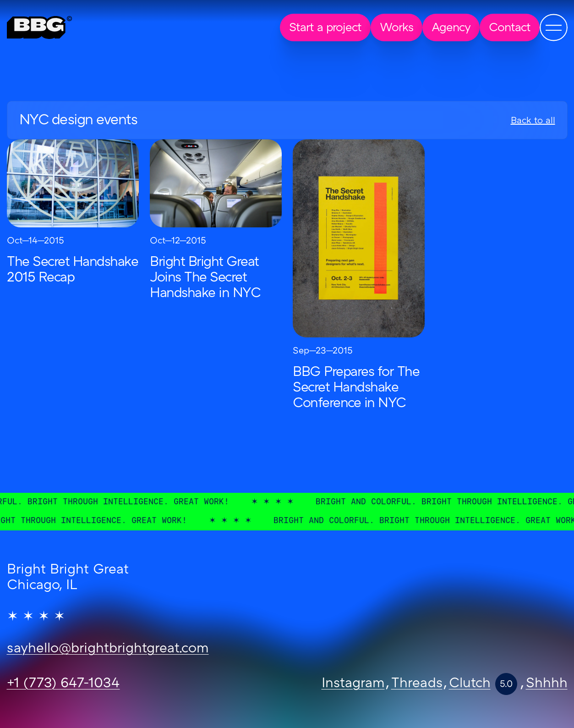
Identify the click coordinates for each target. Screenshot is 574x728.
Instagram (353, 684)
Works (396, 28)
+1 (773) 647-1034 (63, 684)
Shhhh (547, 684)
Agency (451, 28)
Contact (510, 28)
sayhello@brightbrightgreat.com (108, 649)
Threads (417, 684)
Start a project (325, 28)
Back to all (533, 121)
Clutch (470, 684)
